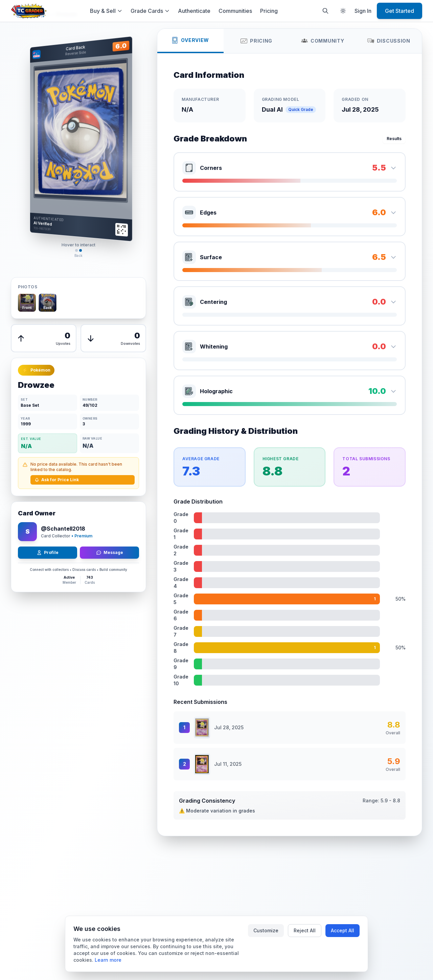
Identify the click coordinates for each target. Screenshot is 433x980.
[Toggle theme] (343, 11)
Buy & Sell (106, 11)
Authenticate (194, 11)
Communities (235, 11)
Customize (266, 930)
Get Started (400, 11)
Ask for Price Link (57, 480)
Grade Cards (150, 11)
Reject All (305, 930)
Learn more (108, 960)
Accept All (343, 930)
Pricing (269, 11)
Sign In (363, 11)
